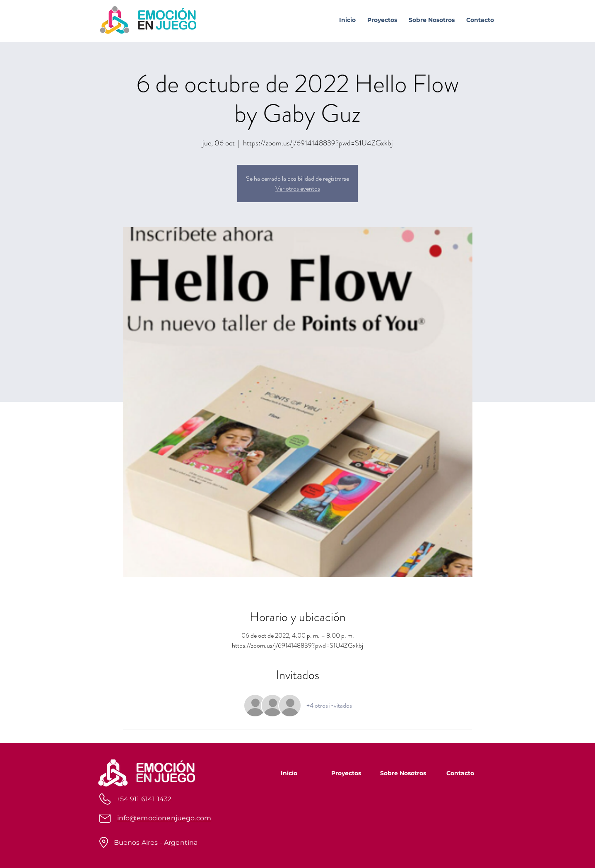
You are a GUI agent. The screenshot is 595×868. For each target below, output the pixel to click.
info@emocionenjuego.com (164, 818)
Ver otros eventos (298, 188)
